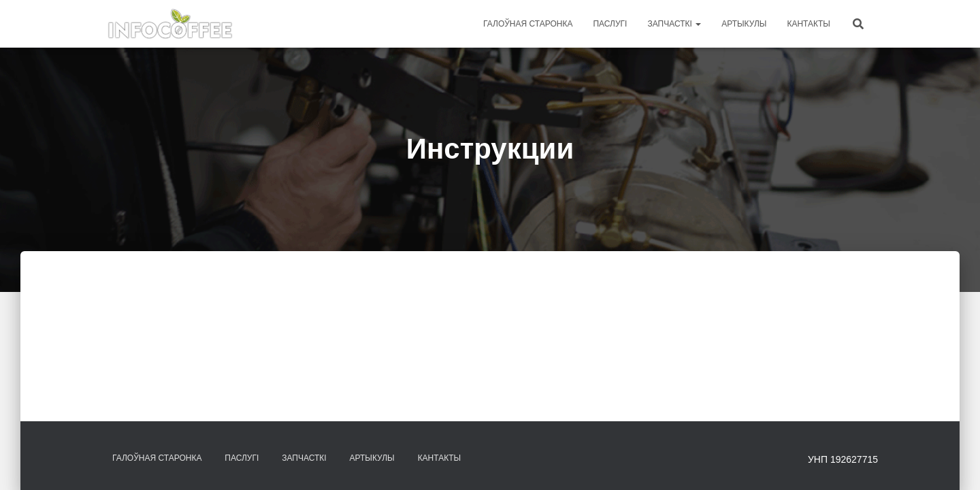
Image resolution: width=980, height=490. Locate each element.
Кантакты (808, 24)
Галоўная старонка (528, 24)
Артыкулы (744, 24)
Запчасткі (674, 24)
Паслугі (610, 24)
